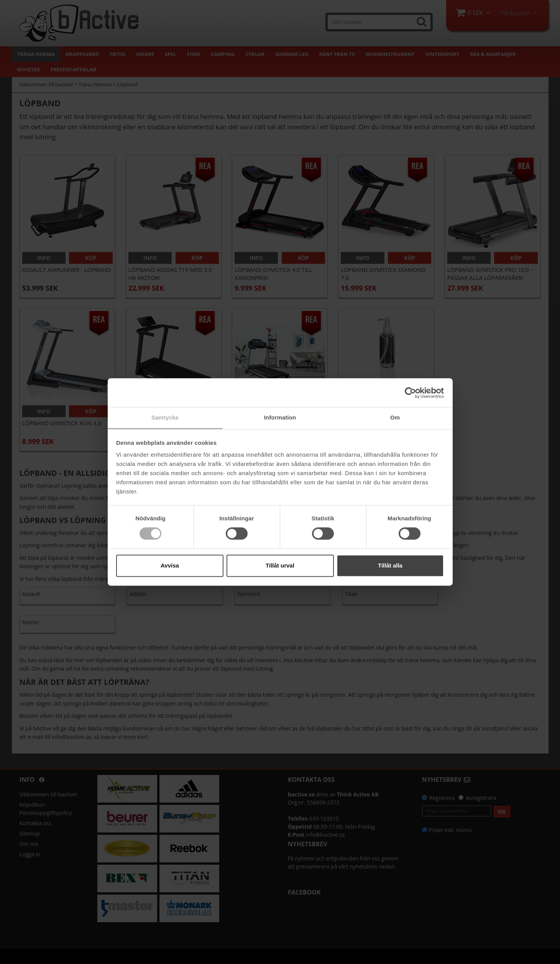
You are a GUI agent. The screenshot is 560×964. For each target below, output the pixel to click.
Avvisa (170, 565)
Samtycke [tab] (165, 417)
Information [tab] (280, 417)
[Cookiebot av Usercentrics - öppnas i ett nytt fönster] (410, 393)
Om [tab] (395, 417)
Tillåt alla (390, 565)
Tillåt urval (280, 565)
